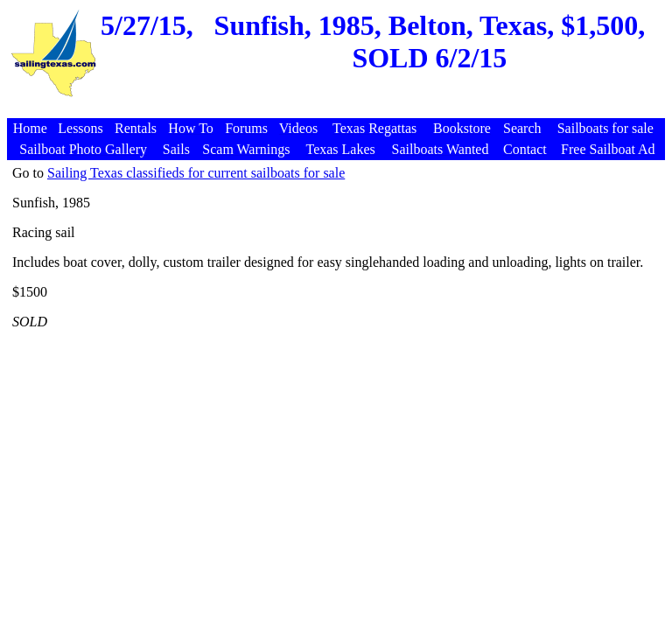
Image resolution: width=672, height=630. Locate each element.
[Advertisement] (339, 109)
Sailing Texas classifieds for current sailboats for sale (196, 173)
